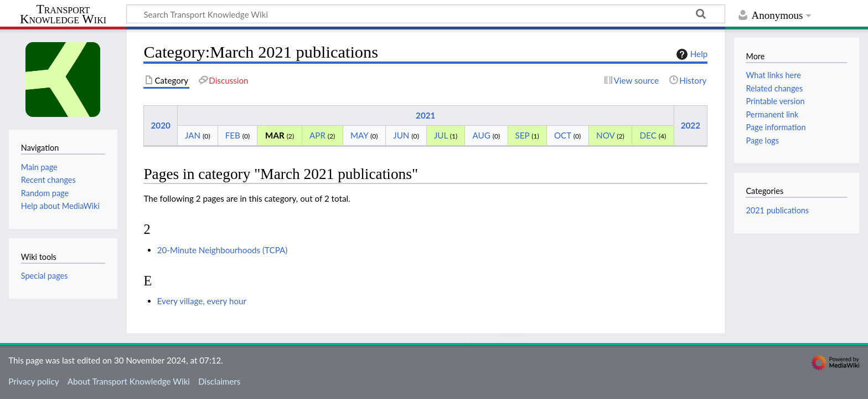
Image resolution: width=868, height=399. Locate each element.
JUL (441, 135)
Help (691, 54)
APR (317, 135)
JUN (401, 135)
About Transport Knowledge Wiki (129, 381)
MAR (275, 135)
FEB (233, 135)
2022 (691, 125)
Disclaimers (219, 381)
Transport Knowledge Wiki (63, 15)
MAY (359, 135)
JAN (193, 135)
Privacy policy (33, 381)
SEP (523, 135)
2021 (425, 115)
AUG (482, 135)
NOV (605, 135)
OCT (563, 135)
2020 (161, 125)
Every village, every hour (202, 301)
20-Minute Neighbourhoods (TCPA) (223, 250)
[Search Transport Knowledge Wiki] (426, 14)
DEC (648, 135)
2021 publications (777, 210)
